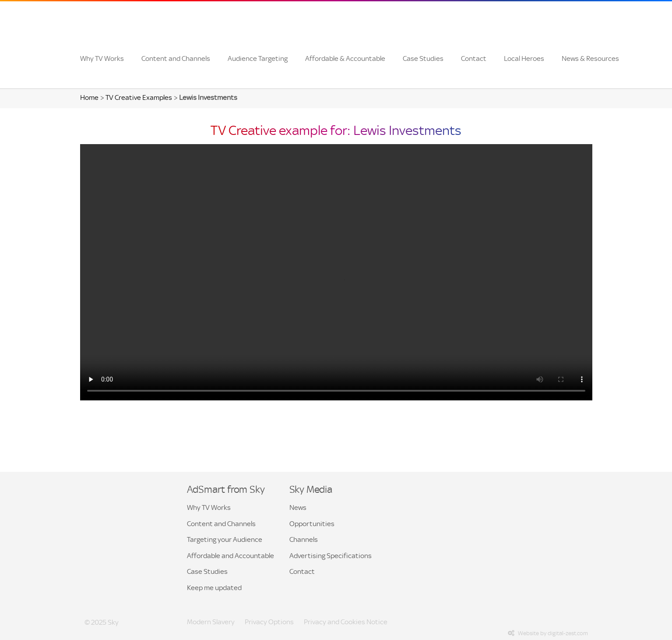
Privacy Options (269, 622)
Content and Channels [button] (221, 524)
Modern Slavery (211, 622)
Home (89, 97)
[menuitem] (102, 59)
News (298, 507)
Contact (302, 571)
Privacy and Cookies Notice (346, 622)
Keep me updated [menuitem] (214, 588)
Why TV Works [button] (209, 507)
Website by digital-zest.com (548, 633)
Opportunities (312, 524)
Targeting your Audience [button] (225, 539)
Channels (304, 539)
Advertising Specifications (331, 556)
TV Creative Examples (139, 97)
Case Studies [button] (207, 571)
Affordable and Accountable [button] (230, 556)
